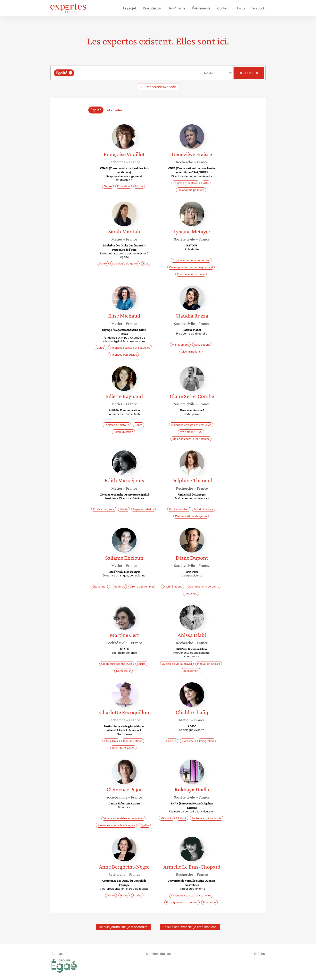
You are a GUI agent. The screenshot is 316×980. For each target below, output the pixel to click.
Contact (223, 8)
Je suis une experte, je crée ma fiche (190, 927)
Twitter (242, 8)
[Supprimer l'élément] (71, 73)
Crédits (259, 953)
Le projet (129, 8)
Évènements (201, 8)
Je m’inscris (177, 8)
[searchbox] (118, 73)
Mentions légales (158, 953)
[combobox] (125, 73)
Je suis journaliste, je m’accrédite (123, 927)
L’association (152, 8)
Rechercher (249, 73)
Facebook (258, 8)
